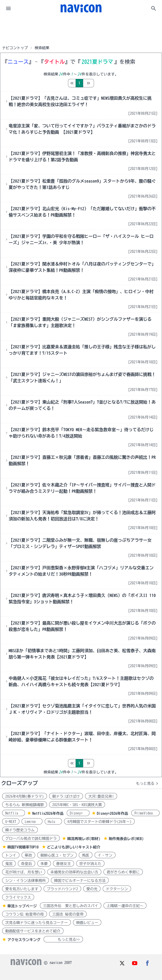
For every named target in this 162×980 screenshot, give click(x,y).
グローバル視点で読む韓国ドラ (31, 838)
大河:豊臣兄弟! (101, 796)
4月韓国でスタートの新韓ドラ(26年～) (99, 822)
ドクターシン (117, 889)
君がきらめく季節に (123, 872)
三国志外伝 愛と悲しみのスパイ (71, 906)
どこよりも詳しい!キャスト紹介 (74, 847)
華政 (28, 855)
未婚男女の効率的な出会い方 (74, 872)
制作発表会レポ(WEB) (126, 839)
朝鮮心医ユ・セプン (57, 855)
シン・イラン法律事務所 (25, 881)
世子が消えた (90, 864)
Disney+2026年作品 (113, 813)
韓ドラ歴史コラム (20, 830)
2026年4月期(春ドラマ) (25, 796)
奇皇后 (27, 864)
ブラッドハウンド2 (62, 889)
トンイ (11, 855)
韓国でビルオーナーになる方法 (80, 881)
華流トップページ (22, 906)
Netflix (14, 813)
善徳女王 (64, 864)
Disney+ (78, 813)
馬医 (86, 855)
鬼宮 (9, 864)
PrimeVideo (145, 813)
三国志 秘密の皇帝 (68, 914)
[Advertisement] (81, 30)
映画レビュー (87, 923)
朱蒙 (44, 864)
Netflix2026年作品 (48, 813)
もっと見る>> (63, 939)
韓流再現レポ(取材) (84, 839)
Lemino (32, 822)
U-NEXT (11, 822)
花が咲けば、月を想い (24, 872)
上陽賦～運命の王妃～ (125, 906)
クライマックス (18, 897)
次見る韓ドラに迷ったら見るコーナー (36, 923)
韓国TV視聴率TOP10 (23, 847)
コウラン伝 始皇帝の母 (25, 914)
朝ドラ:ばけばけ (66, 796)
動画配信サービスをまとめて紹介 (33, 931)
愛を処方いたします (22, 889)
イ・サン (105, 855)
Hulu (53, 822)
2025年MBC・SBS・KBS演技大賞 (77, 805)
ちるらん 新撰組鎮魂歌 (25, 805)
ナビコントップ (15, 48)
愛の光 (92, 889)
